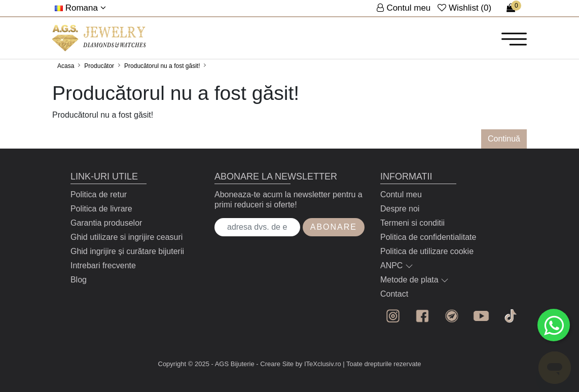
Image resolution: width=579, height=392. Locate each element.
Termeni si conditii (412, 223)
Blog (79, 280)
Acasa (66, 66)
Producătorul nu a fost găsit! (162, 66)
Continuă (504, 139)
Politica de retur (99, 194)
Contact (394, 294)
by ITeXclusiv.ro (318, 364)
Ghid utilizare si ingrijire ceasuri (126, 237)
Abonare (334, 227)
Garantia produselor (106, 223)
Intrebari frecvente (103, 265)
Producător (99, 66)
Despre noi (400, 209)
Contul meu (401, 194)
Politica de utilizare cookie (427, 251)
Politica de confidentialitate (428, 237)
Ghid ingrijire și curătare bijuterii (127, 251)
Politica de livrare (101, 209)
